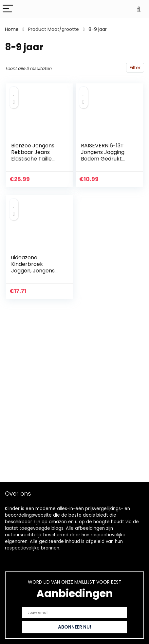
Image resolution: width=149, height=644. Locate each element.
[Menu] (8, 9)
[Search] (139, 9)
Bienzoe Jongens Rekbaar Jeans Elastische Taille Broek (33, 155)
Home (12, 29)
